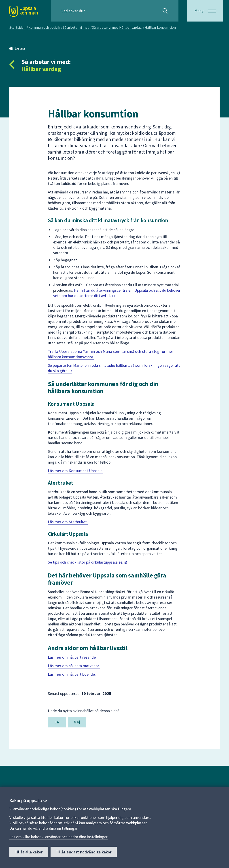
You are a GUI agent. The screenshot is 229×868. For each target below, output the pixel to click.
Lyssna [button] (20, 48)
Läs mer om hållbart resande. (72, 657)
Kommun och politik (44, 27)
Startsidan (17, 27)
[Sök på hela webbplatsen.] (90, 11)
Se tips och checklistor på (87, 562)
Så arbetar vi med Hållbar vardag (117, 27)
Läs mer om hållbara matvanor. (74, 666)
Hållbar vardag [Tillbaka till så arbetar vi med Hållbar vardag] (41, 69)
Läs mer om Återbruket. (68, 522)
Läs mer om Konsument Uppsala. (76, 471)
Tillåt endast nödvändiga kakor (84, 852)
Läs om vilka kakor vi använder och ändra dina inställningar (58, 837)
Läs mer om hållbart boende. (72, 674)
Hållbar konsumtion (160, 27)
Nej (77, 722)
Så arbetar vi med (76, 27)
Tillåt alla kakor (29, 852)
